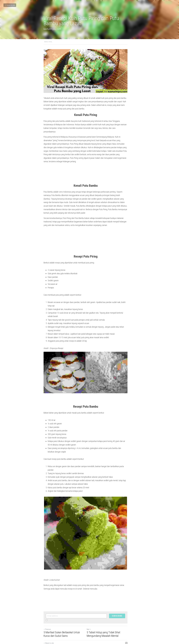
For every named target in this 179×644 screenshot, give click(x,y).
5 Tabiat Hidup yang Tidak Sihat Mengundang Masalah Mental (107, 621)
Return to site (10, 5)
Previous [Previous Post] (47, 616)
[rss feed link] (134, 630)
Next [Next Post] (93, 616)
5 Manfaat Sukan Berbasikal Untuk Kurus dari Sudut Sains (65, 621)
